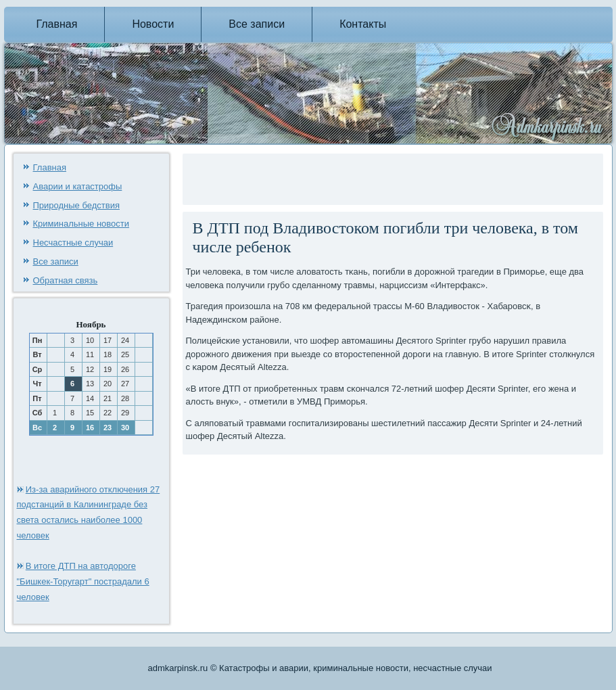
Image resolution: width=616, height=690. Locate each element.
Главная (57, 24)
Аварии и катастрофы (78, 186)
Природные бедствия (76, 205)
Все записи (257, 24)
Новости (153, 24)
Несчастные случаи (73, 243)
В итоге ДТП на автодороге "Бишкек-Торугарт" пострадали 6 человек (83, 581)
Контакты (363, 24)
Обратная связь (66, 280)
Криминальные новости (81, 224)
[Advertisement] (344, 177)
